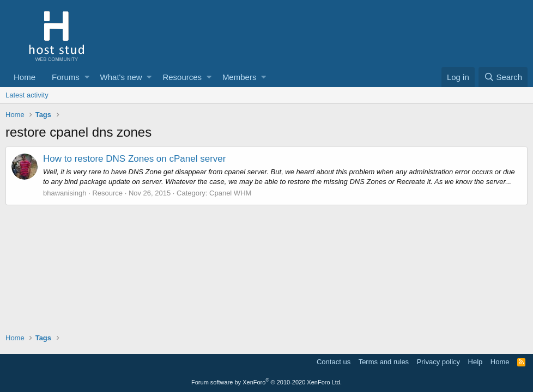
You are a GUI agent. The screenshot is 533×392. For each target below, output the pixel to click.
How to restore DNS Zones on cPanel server (134, 159)
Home (25, 77)
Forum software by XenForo (266, 382)
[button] (87, 77)
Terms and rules (384, 362)
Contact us (334, 362)
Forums (66, 77)
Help (476, 362)
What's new (121, 77)
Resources (182, 77)
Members (240, 77)
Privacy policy (438, 362)
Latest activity (27, 95)
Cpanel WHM (230, 193)
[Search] (503, 77)
